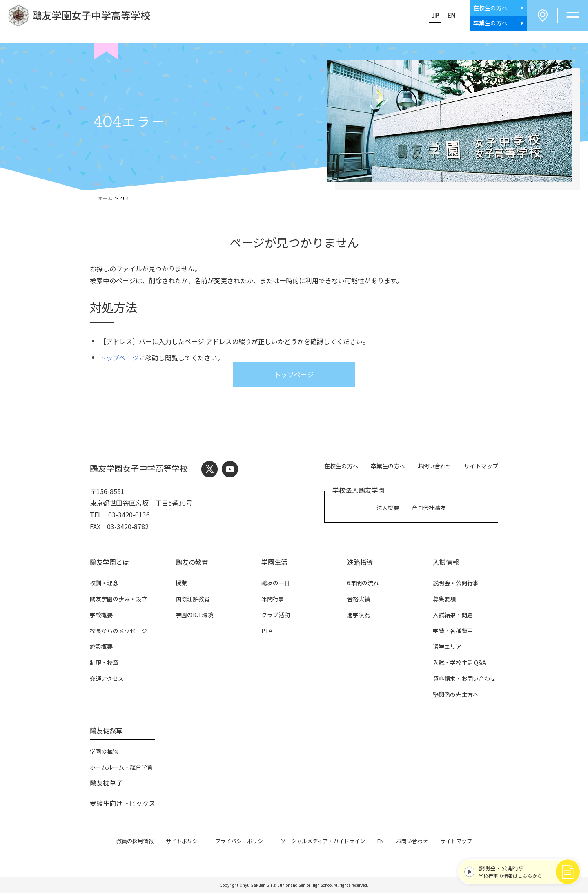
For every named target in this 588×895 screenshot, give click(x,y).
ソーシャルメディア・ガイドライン (323, 842)
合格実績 (359, 600)
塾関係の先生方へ (456, 696)
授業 (181, 584)
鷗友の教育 (192, 564)
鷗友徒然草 (106, 732)
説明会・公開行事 (456, 584)
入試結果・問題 (453, 616)
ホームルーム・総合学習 (121, 769)
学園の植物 (104, 753)
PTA (267, 632)
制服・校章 (104, 664)
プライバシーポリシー (242, 842)
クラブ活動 (276, 616)
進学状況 (359, 616)
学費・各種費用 (453, 632)
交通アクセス (107, 680)
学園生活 (274, 564)
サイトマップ (481, 467)
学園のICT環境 (195, 616)
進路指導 (360, 564)
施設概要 (101, 648)
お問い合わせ (434, 467)
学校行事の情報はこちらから (521, 870)
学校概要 (101, 616)
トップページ (119, 359)
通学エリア (447, 648)
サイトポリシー (184, 842)
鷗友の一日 (276, 584)
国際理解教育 (193, 600)
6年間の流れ (363, 584)
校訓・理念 (104, 584)
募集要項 (444, 600)
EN (447, 16)
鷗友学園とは (109, 564)
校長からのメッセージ (118, 632)
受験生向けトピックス (122, 805)
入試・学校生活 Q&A (459, 664)
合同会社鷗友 (429, 508)
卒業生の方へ (388, 467)
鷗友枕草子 (106, 784)
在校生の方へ (341, 467)
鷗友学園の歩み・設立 (118, 600)
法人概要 (388, 508)
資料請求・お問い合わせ (464, 680)
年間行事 (273, 600)
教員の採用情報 (135, 842)
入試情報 (446, 564)
